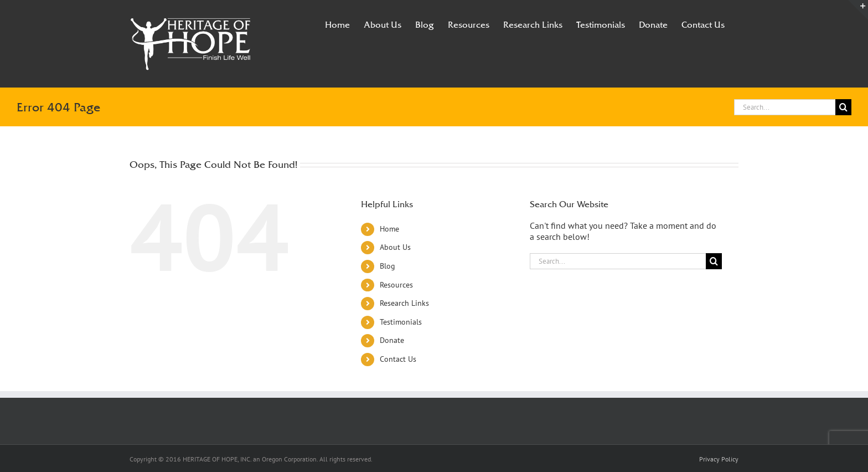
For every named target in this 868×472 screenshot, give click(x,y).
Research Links (404, 303)
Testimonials (401, 322)
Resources (396, 285)
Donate (392, 340)
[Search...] (785, 107)
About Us (395, 247)
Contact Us (398, 359)
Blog (387, 266)
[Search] (843, 107)
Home (389, 229)
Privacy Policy (719, 459)
